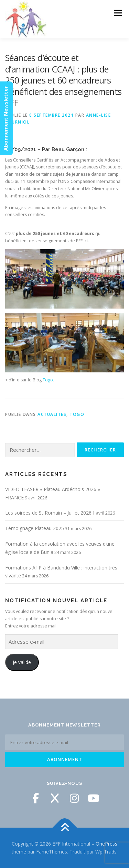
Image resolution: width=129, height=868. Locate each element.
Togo (48, 380)
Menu (117, 13)
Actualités (52, 414)
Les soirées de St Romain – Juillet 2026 (48, 513)
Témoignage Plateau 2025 (35, 528)
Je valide (22, 662)
